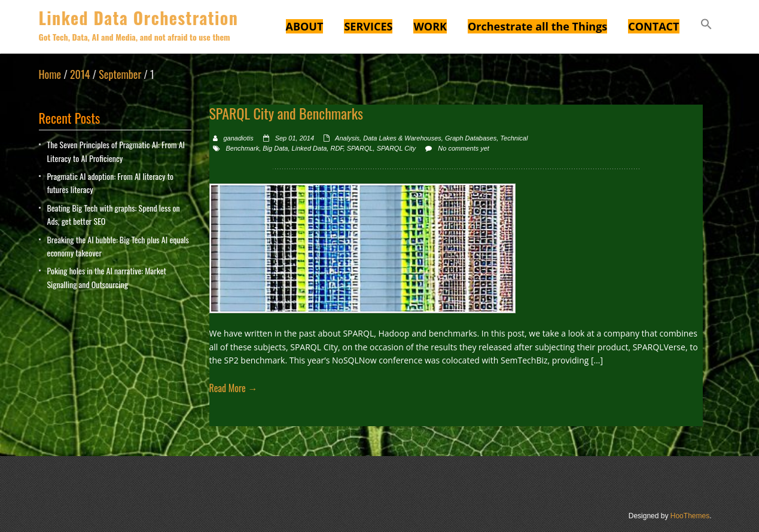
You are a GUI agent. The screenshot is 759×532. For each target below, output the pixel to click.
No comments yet (464, 148)
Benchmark (243, 148)
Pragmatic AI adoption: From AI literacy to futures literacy (110, 183)
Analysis (347, 138)
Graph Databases (471, 138)
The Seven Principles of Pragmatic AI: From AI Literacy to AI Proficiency (116, 151)
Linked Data (310, 148)
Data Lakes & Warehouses (402, 138)
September (120, 74)
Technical (514, 138)
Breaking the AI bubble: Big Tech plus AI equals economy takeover (118, 246)
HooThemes (690, 516)
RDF (336, 148)
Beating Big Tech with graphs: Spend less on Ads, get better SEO (114, 214)
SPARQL (360, 148)
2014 (80, 74)
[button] (706, 26)
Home (50, 74)
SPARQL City (397, 148)
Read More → (234, 388)
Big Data (275, 148)
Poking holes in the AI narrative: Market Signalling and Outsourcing (107, 277)
